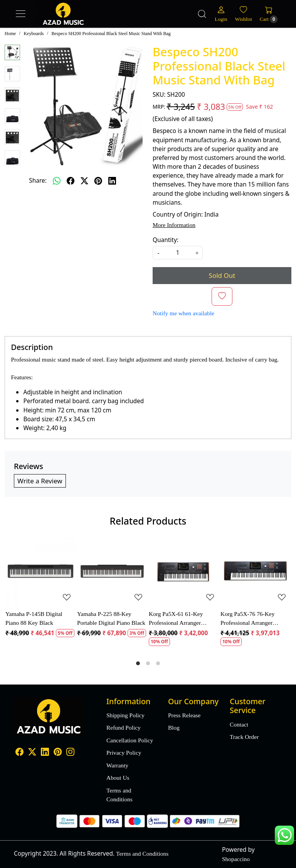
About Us (118, 778)
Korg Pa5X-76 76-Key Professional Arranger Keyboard (247, 619)
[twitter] (84, 181)
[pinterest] (98, 181)
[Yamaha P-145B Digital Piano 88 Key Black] (40, 571)
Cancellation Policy (130, 740)
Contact (239, 724)
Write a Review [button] (40, 481)
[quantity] (178, 253)
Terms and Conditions (119, 795)
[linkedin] (112, 181)
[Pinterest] (58, 753)
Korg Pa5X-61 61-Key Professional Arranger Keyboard (176, 619)
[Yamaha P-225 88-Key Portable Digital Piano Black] (112, 571)
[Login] (221, 14)
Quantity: (166, 240)
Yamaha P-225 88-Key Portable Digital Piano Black (111, 618)
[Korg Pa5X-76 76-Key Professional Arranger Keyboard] (256, 571)
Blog (174, 728)
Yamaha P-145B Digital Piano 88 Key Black (34, 618)
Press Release (184, 715)
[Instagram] (70, 753)
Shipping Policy (125, 715)
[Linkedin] (45, 753)
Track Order (244, 737)
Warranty (117, 765)
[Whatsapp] (57, 181)
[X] (32, 753)
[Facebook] (19, 753)
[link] (202, 14)
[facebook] (71, 181)
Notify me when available (183, 313)
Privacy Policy (124, 753)
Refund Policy (124, 728)
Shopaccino (236, 859)
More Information (174, 225)
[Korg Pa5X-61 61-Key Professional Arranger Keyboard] (184, 571)
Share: (38, 180)
